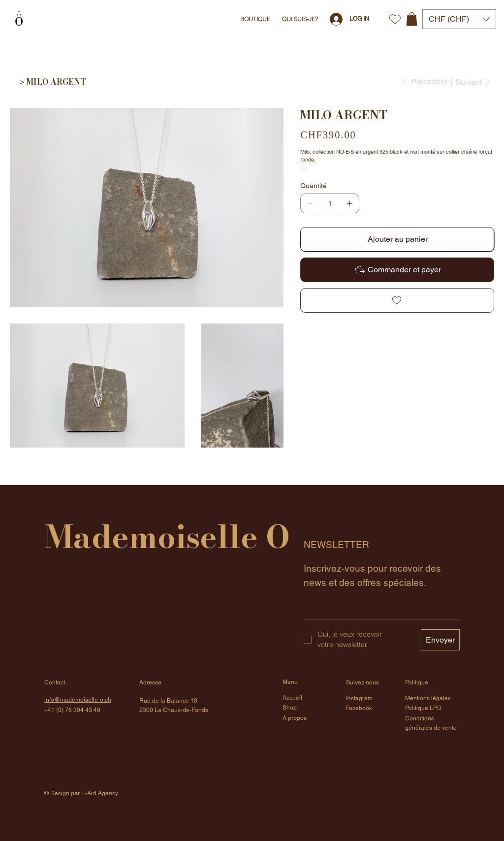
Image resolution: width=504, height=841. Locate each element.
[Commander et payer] (397, 270)
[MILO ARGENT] (56, 82)
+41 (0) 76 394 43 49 (72, 710)
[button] (412, 19)
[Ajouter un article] (349, 203)
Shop (290, 708)
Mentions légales (428, 698)
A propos (295, 718)
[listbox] (459, 19)
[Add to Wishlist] (397, 300)
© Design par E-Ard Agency (81, 793)
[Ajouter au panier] (397, 239)
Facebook (359, 708)
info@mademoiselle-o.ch (78, 700)
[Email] (379, 609)
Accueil (292, 698)
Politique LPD (423, 708)
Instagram (359, 698)
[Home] (14, 82)
